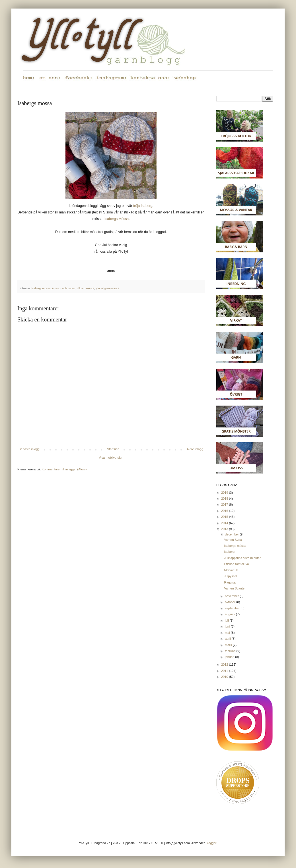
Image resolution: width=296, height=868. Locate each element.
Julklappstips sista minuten (243, 558)
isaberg (36, 288)
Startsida (113, 449)
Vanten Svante (234, 588)
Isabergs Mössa (117, 219)
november (232, 596)
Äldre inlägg (195, 449)
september (233, 608)
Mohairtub (231, 570)
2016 (225, 511)
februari (231, 651)
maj (228, 633)
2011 (225, 671)
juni (228, 626)
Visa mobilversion (111, 458)
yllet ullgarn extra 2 (107, 288)
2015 (225, 517)
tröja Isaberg (143, 206)
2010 (225, 677)
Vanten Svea (233, 540)
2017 (225, 504)
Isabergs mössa (235, 546)
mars (229, 645)
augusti (230, 614)
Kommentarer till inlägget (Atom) (64, 469)
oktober (231, 602)
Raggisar (230, 582)
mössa (47, 288)
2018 (225, 499)
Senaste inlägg (29, 449)
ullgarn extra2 (85, 288)
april (228, 639)
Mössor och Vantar (64, 288)
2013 (225, 529)
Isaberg (229, 552)
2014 (225, 523)
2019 (225, 493)
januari (230, 657)
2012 (225, 665)
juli (227, 620)
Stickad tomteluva (236, 564)
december (232, 534)
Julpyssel (230, 576)
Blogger (211, 843)
